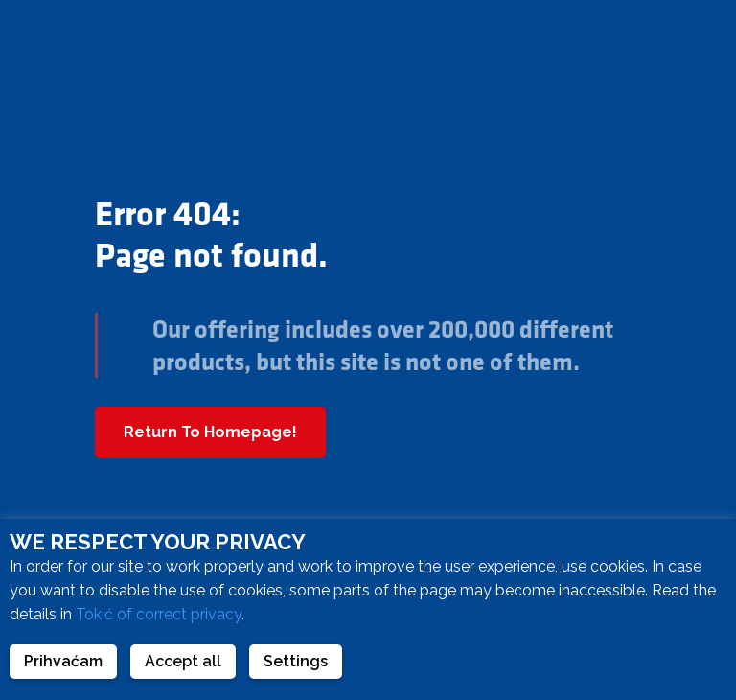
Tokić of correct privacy (159, 614)
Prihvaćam (63, 661)
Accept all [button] (183, 661)
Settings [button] (296, 661)
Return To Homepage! (210, 432)
